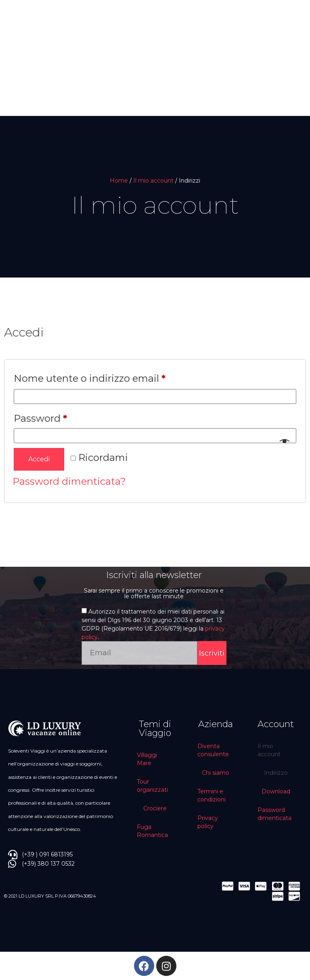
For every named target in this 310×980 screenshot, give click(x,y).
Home (119, 181)
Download (276, 791)
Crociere (155, 808)
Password (63, 416)
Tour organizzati (152, 786)
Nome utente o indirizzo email (112, 376)
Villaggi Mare (147, 759)
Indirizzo (276, 773)
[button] (21, 81)
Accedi (39, 459)
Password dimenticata (274, 814)
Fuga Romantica (152, 831)
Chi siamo (216, 773)
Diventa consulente (213, 750)
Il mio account (153, 181)
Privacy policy (208, 822)
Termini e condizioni (212, 795)
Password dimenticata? (69, 481)
